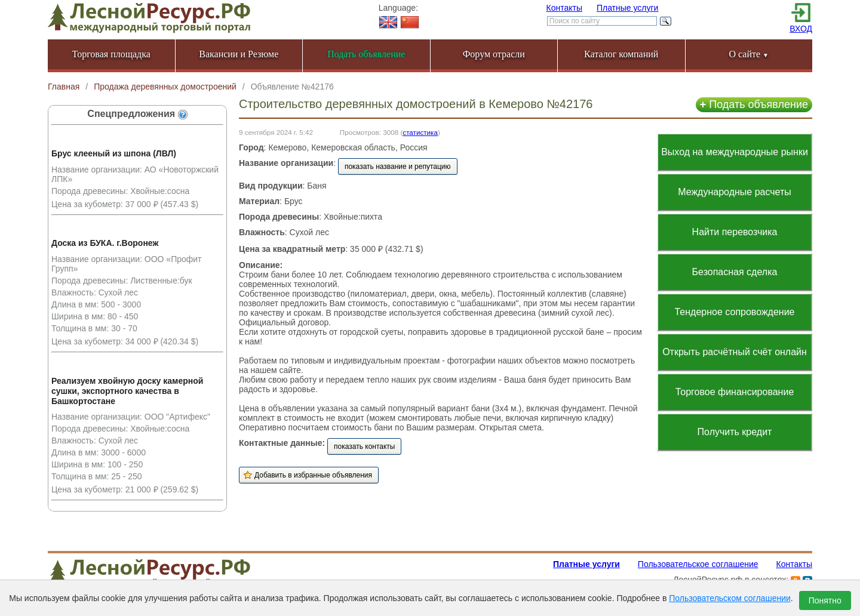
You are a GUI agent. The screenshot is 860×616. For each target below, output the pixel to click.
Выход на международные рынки (735, 152)
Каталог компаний (621, 54)
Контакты (564, 8)
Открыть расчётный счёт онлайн (735, 352)
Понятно (825, 600)
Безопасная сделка (735, 272)
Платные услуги (628, 8)
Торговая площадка (111, 54)
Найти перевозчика (735, 232)
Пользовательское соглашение (698, 564)
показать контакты (364, 446)
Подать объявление (754, 104)
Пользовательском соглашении (730, 598)
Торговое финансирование (735, 392)
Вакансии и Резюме (239, 54)
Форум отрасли (494, 54)
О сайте (749, 54)
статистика (420, 132)
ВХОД (801, 29)
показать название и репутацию (398, 167)
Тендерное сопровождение (734, 312)
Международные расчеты (735, 192)
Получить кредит (735, 432)
